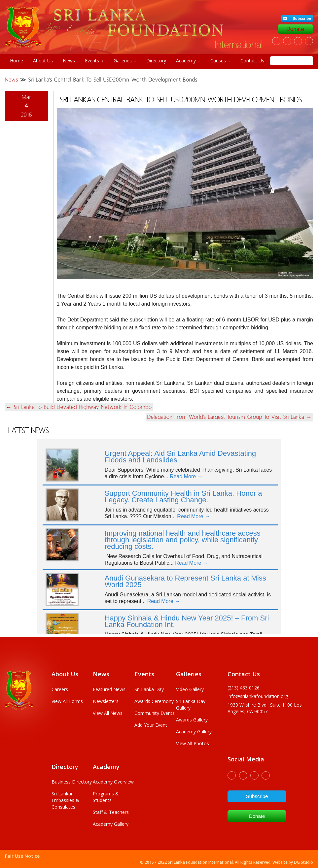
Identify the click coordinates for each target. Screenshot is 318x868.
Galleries (125, 61)
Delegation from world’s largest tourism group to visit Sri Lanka (230, 417)
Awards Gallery (192, 720)
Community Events (155, 713)
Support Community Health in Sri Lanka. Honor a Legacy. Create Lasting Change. (183, 497)
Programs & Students (106, 797)
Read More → (186, 476)
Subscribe (302, 18)
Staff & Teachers (111, 812)
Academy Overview (113, 782)
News (69, 61)
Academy (188, 61)
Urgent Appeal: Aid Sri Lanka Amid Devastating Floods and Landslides (180, 457)
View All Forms (67, 701)
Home (17, 61)
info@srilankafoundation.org (258, 696)
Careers (60, 689)
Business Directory (72, 782)
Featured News (109, 689)
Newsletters (106, 701)
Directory (156, 61)
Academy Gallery (194, 732)
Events (94, 61)
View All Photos (193, 743)
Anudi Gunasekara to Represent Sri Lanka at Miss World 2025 (185, 581)
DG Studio (303, 862)
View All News (108, 713)
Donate (295, 29)
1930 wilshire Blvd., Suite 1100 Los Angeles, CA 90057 (265, 708)
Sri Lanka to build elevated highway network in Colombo (79, 407)
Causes (220, 61)
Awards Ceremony (154, 701)
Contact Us (252, 61)
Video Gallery (190, 689)
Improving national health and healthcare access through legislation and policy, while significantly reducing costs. (183, 540)
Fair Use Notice (22, 856)
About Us (43, 61)
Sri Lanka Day (149, 689)
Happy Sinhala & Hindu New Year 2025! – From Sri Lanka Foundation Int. (187, 621)
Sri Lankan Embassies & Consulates (65, 800)
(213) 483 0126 (244, 688)
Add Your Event (151, 725)
